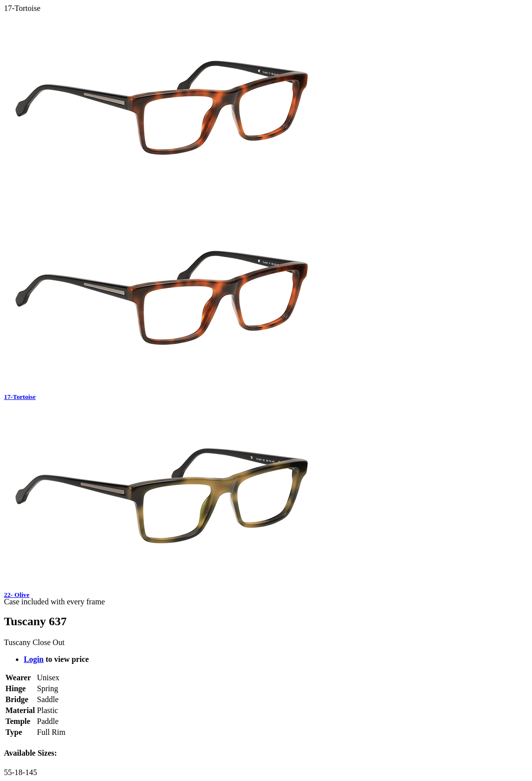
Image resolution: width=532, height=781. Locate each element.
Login (34, 659)
